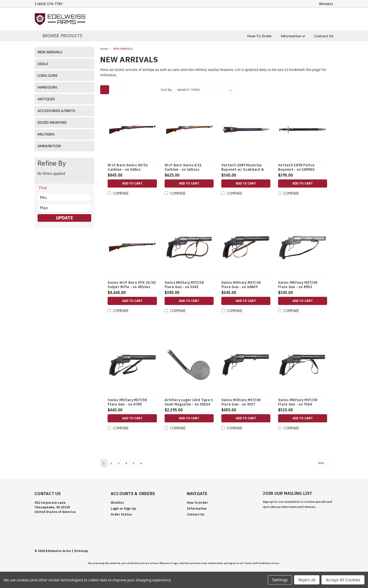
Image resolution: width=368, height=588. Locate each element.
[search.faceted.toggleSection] (45, 188)
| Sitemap (80, 551)
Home (104, 49)
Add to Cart (132, 183)
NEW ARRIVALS (50, 52)
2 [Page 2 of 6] (111, 463)
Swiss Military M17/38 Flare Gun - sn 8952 (298, 285)
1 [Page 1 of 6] (104, 463)
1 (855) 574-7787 (49, 4)
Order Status (121, 514)
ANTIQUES (46, 99)
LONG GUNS (48, 76)
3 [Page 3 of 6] (119, 463)
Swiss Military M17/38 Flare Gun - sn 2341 (184, 285)
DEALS (43, 64)
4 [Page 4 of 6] (126, 463)
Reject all (307, 580)
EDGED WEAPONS (52, 122)
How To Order (260, 36)
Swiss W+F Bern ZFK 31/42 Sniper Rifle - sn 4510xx (132, 285)
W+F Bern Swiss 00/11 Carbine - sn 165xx (128, 168)
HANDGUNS (47, 87)
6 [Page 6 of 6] (141, 463)
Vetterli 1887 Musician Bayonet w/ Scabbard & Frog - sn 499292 (243, 170)
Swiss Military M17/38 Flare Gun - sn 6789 (127, 402)
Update (65, 218)
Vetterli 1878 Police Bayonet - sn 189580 (296, 168)
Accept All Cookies (343, 580)
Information (293, 36)
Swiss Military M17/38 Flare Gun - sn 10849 (241, 285)
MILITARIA (46, 134)
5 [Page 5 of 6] (134, 463)
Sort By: (167, 90)
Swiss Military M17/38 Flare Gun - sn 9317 (241, 402)
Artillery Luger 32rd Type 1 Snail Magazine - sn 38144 (189, 402)
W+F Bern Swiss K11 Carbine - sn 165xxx (183, 168)
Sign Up (130, 509)
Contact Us (324, 36)
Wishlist (326, 4)
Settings (280, 580)
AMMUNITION (49, 146)
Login (115, 509)
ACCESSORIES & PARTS (56, 111)
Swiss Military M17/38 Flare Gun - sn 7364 (298, 402)
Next (323, 463)
